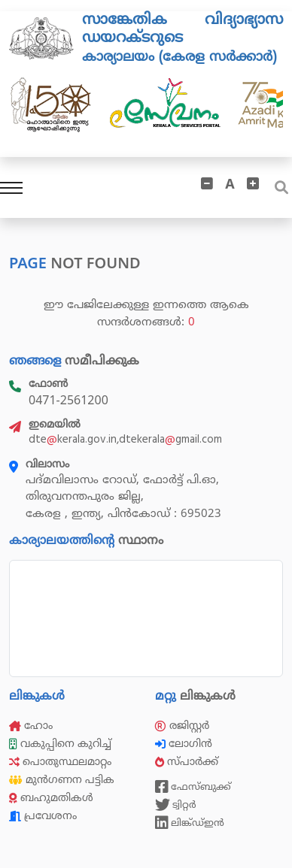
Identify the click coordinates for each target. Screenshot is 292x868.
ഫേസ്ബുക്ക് (193, 787)
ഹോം (31, 726)
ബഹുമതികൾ (51, 798)
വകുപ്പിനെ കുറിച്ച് (62, 744)
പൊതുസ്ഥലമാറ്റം (60, 762)
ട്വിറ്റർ (176, 805)
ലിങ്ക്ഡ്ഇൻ (190, 823)
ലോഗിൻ (185, 744)
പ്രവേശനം (43, 816)
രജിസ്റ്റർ (182, 726)
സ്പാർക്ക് (188, 762)
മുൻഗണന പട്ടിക (62, 780)
